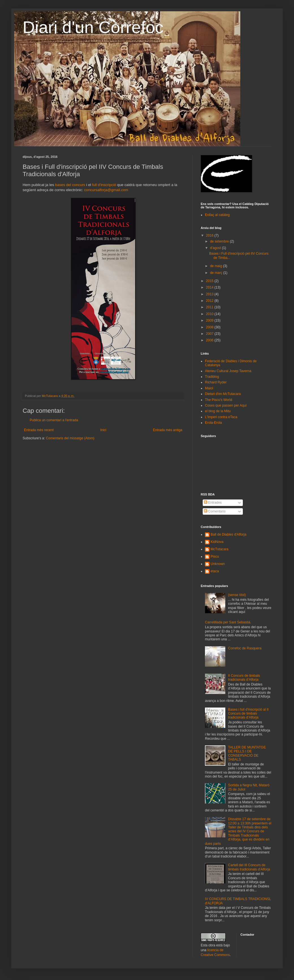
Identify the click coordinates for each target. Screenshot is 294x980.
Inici (103, 430)
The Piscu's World (219, 400)
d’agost (216, 248)
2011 (210, 307)
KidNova (217, 542)
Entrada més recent (39, 430)
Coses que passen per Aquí (226, 405)
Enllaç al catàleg (217, 215)
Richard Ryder (216, 382)
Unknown (218, 564)
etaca (215, 571)
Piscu (215, 556)
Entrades (213, 503)
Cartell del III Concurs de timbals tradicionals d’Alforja (249, 867)
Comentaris (215, 511)
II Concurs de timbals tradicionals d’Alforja (244, 678)
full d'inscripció (104, 185)
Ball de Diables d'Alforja (228, 534)
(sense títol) (237, 595)
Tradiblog (212, 377)
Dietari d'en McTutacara (223, 394)
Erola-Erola (213, 423)
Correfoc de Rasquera (245, 648)
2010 (210, 314)
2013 (210, 294)
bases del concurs (70, 185)
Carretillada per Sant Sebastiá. (228, 622)
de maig (217, 266)
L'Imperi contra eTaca (221, 417)
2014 (210, 287)
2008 (210, 327)
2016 (210, 235)
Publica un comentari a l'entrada (54, 420)
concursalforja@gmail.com (106, 190)
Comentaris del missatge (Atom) (70, 438)
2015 (210, 281)
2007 (210, 334)
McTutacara (220, 549)
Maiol (209, 388)
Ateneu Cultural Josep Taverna (228, 371)
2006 (210, 340)
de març (217, 273)
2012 (210, 301)
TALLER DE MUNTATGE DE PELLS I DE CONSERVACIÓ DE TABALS (247, 753)
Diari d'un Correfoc (93, 27)
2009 (210, 320)
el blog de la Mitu (218, 411)
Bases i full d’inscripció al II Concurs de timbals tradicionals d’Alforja (248, 714)
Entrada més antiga (168, 430)
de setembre (220, 241)
